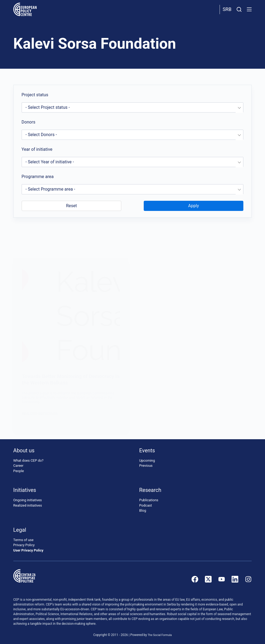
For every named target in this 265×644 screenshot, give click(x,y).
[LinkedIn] (235, 579)
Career (18, 466)
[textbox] (133, 107)
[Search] (239, 9)
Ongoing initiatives (28, 500)
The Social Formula (160, 635)
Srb (227, 9)
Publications (149, 500)
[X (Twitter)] (208, 579)
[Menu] (249, 9)
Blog (143, 510)
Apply (193, 206)
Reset (71, 206)
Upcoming (147, 460)
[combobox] (133, 107)
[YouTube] (222, 579)
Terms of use (24, 540)
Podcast (146, 505)
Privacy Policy (24, 545)
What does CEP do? (28, 460)
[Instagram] (248, 579)
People (19, 471)
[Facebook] (195, 579)
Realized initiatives (28, 505)
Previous (146, 466)
